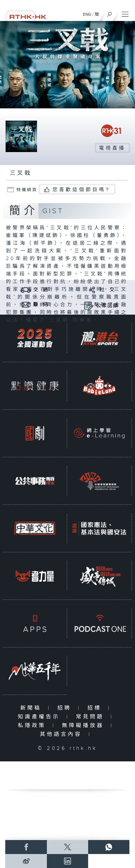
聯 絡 (41, 304)
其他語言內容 (62, 734)
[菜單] (125, 13)
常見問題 (91, 717)
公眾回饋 (107, 306)
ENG (87, 14)
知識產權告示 (40, 717)
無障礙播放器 (84, 726)
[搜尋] (110, 13)
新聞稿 (32, 708)
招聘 (66, 708)
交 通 (41, 290)
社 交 (107, 290)
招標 (96, 708)
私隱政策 (33, 726)
